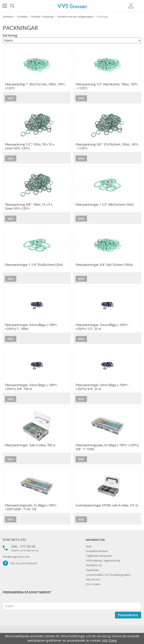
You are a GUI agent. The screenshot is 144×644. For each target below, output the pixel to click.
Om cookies (93, 584)
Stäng (113, 640)
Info (11, 98)
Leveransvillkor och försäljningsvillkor (108, 575)
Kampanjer (105, 556)
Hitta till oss (93, 579)
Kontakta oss (14, 540)
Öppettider (92, 570)
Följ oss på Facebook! (20, 563)
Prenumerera (128, 615)
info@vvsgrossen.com (16, 557)
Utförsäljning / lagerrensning (103, 560)
